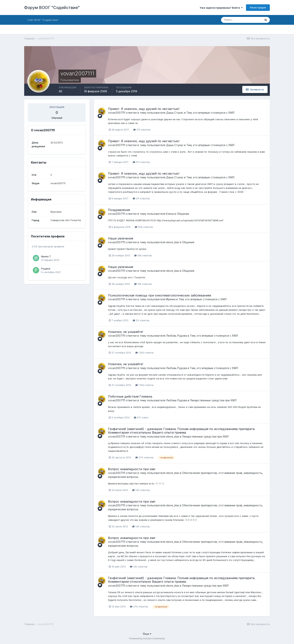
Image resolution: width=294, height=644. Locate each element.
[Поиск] (241, 20)
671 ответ (141, 417)
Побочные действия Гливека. (130, 396)
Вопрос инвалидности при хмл (132, 469)
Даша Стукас (175, 113)
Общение (183, 214)
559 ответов (144, 227)
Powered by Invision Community (147, 638)
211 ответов (142, 130)
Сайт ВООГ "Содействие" (43, 20)
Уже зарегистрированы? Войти (221, 8)
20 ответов (141, 320)
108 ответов (143, 255)
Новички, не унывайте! (126, 332)
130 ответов (141, 490)
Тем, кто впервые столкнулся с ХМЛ (210, 113)
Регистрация (258, 8)
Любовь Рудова (177, 336)
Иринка (171, 299)
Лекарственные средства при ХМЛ (213, 400)
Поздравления (119, 210)
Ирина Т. (46, 256)
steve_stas (173, 242)
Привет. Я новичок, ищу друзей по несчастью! (144, 109)
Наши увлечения (121, 238)
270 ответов (144, 457)
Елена (170, 214)
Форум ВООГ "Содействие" (52, 8)
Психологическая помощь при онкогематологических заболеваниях (160, 295)
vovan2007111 (117, 113)
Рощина (46, 269)
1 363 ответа (144, 353)
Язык (147, 634)
